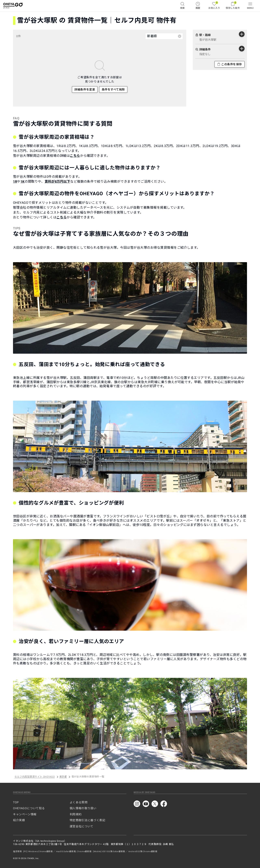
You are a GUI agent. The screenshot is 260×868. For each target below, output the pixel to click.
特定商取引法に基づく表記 (88, 820)
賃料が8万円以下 (57, 182)
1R (15, 182)
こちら (75, 156)
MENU (250, 5)
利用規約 (76, 814)
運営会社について (82, 826)
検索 (183, 5)
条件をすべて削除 (113, 89)
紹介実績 (19, 820)
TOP (16, 802)
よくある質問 (79, 802)
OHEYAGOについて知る (29, 808)
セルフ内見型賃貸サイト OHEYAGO (35, 777)
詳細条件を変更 (85, 89)
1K (23, 182)
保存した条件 (233, 5)
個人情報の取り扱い (83, 808)
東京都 (63, 777)
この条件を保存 (230, 64)
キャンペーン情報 (25, 814)
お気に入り (214, 5)
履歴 (198, 5)
